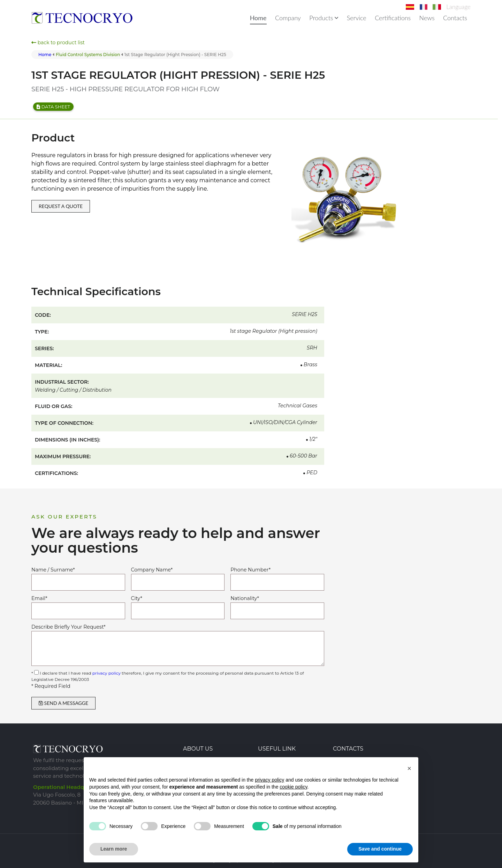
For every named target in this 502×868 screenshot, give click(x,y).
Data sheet (53, 107)
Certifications (393, 18)
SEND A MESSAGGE (63, 703)
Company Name (152, 570)
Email (39, 598)
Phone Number (250, 570)
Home (258, 18)
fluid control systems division (88, 55)
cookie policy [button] (293, 787)
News (427, 18)
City (137, 598)
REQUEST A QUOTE (61, 206)
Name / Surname (53, 570)
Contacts (455, 18)
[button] (409, 768)
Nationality (245, 598)
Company (288, 18)
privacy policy (107, 673)
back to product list (58, 43)
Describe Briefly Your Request (69, 627)
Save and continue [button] (380, 849)
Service (357, 18)
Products (324, 18)
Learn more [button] (114, 849)
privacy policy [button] (269, 780)
